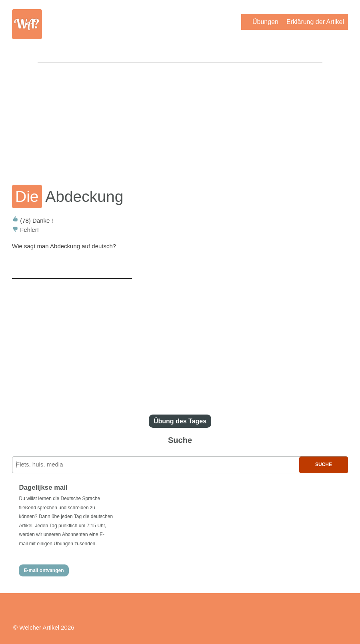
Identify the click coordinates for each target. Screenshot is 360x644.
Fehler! (25, 230)
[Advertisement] (180, 118)
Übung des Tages (180, 421)
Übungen (265, 22)
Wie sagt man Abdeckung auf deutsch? (64, 246)
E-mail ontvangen (44, 570)
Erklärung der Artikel (315, 22)
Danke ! (33, 220)
